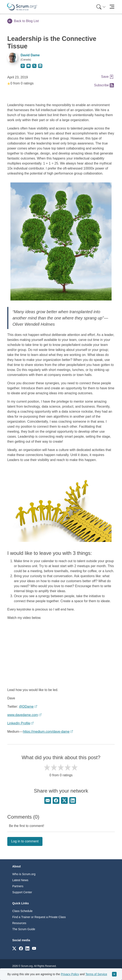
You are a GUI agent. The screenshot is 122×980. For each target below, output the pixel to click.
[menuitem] (101, 7)
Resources (19, 923)
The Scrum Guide (24, 929)
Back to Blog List (23, 21)
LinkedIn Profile (19, 723)
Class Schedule (22, 911)
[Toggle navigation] (112, 7)
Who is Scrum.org (24, 874)
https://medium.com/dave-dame (46, 732)
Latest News (20, 880)
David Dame (30, 55)
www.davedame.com (23, 715)
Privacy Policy (70, 974)
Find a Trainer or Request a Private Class (39, 917)
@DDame (26, 707)
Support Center (22, 892)
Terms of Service (96, 974)
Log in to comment (25, 841)
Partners (18, 886)
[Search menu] (101, 7)
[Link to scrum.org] (14, 948)
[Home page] (22, 7)
